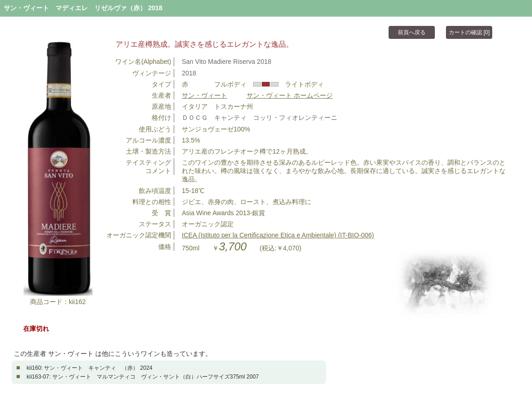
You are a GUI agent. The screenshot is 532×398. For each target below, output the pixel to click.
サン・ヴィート (204, 95)
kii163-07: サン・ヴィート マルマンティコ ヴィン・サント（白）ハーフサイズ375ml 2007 (142, 377)
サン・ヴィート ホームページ (290, 95)
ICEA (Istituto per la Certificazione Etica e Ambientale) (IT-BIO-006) (278, 235)
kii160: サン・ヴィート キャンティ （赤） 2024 (89, 368)
